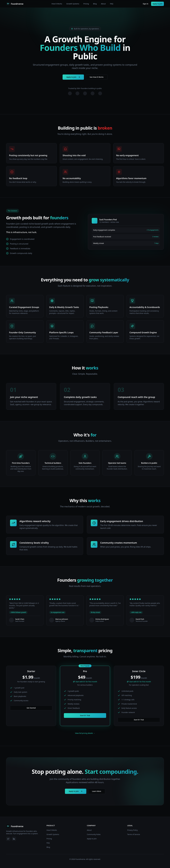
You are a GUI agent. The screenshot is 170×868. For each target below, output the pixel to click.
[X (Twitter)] (8, 839)
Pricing (86, 4)
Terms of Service (134, 834)
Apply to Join (157, 4)
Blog (95, 4)
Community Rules (94, 834)
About (103, 4)
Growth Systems (73, 4)
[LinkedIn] (14, 839)
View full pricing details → (85, 733)
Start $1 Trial (85, 715)
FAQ (112, 4)
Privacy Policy (132, 830)
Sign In (146, 4)
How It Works (57, 4)
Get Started (31, 708)
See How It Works (97, 78)
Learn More (97, 791)
